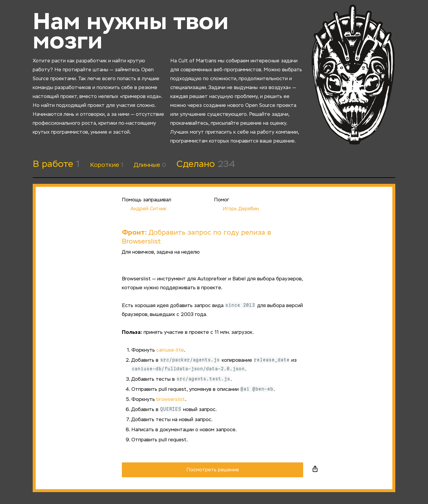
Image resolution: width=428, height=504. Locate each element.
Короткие (107, 165)
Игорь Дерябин (236, 209)
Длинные (150, 165)
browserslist (171, 400)
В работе (56, 165)
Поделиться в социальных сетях (315, 470)
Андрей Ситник (144, 209)
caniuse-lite (170, 350)
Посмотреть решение (213, 470)
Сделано (206, 165)
